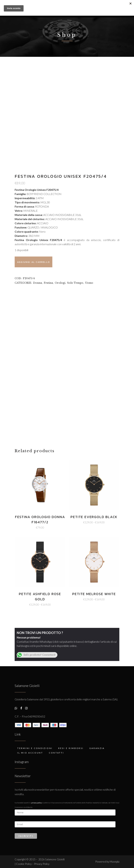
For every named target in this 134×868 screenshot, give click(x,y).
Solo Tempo (75, 283)
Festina (48, 283)
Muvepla (115, 862)
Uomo (89, 283)
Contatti (56, 753)
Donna (38, 283)
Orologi (60, 283)
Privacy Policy (36, 803)
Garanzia (97, 748)
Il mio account (30, 753)
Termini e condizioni (35, 748)
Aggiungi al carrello (33, 262)
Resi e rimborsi (71, 748)
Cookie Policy (24, 864)
